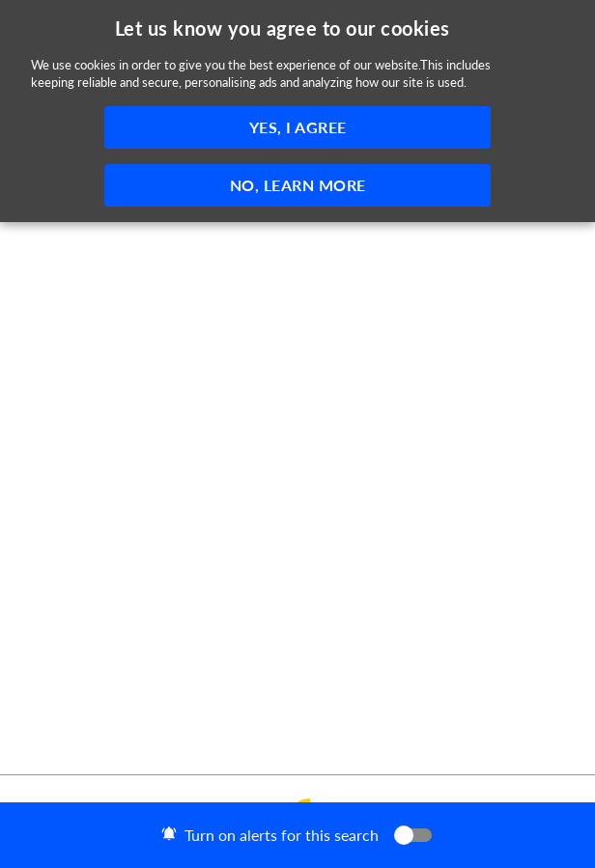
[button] (297, 835)
